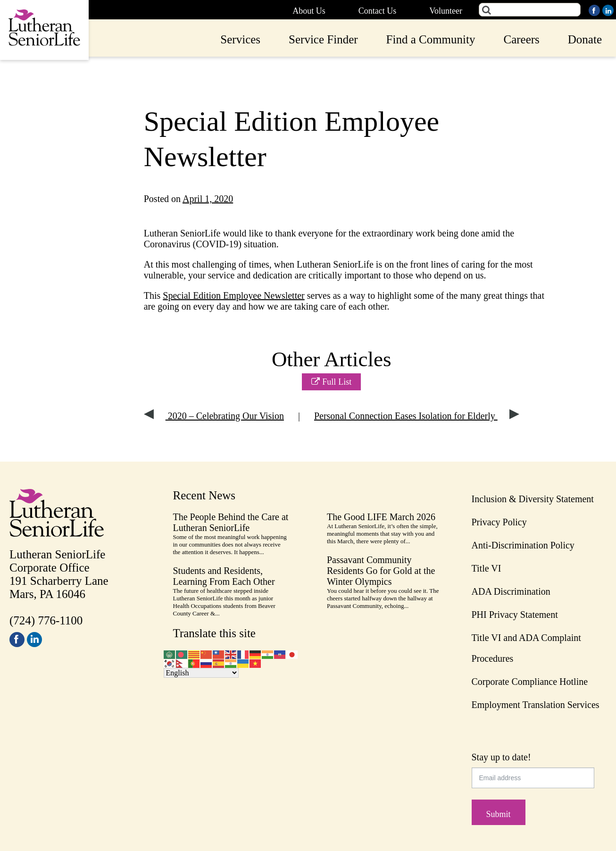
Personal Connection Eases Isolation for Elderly (417, 416)
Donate (585, 39)
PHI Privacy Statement (515, 615)
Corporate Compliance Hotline (530, 682)
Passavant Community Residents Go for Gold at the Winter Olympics (381, 571)
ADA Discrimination (511, 591)
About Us (309, 11)
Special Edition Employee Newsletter (233, 295)
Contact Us (378, 11)
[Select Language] (201, 673)
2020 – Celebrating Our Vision (214, 416)
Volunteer (446, 11)
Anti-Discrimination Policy (523, 545)
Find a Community (431, 39)
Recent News (204, 495)
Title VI (487, 568)
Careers (521, 39)
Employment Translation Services (536, 705)
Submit (499, 814)
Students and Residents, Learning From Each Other (224, 576)
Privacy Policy (499, 522)
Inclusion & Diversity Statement (533, 499)
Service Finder (323, 39)
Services (240, 39)
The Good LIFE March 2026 (381, 517)
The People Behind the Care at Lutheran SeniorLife (231, 522)
